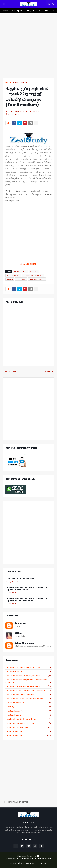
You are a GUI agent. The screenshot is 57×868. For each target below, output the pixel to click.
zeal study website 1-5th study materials (28, 676)
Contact (30, 863)
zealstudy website (28, 731)
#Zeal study (21, 279)
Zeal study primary (28, 672)
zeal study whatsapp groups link (28, 695)
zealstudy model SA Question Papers (28, 719)
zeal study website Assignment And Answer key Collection (28, 681)
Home (8, 82)
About (21, 863)
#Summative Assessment (33, 275)
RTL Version (42, 863)
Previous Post (10, 372)
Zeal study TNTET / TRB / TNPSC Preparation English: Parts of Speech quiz (26, 600)
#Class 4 (34, 271)
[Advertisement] (28, 46)
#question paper (13, 275)
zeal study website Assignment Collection (28, 686)
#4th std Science (20, 82)
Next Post (49, 372)
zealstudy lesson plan (28, 711)
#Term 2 (10, 279)
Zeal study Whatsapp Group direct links (28, 667)
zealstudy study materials (28, 727)
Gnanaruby (20, 623)
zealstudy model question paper (28, 723)
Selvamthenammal (24, 643)
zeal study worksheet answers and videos (28, 699)
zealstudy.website (28, 735)
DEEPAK (18, 633)
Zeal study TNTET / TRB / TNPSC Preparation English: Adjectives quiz (26, 589)
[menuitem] (5, 11)
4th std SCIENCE (29, 264)
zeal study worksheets (28, 703)
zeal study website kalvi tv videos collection (28, 691)
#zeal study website (37, 279)
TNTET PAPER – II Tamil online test (21, 579)
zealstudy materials (28, 715)
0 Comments (14, 114)
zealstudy (28, 707)
